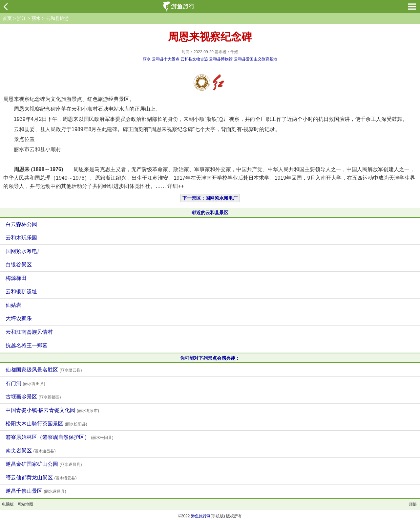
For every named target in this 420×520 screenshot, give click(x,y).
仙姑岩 (13, 305)
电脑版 (8, 504)
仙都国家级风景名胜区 (44, 370)
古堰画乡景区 (33, 397)
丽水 (36, 18)
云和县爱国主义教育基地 (256, 59)
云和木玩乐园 (21, 238)
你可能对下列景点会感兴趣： (210, 358)
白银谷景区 (19, 265)
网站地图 (25, 504)
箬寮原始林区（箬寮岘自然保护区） (59, 437)
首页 (7, 18)
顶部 (413, 504)
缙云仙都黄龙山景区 (41, 477)
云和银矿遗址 (21, 292)
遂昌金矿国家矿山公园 (44, 464)
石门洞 (25, 383)
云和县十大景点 (166, 59)
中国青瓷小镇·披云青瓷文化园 (52, 410)
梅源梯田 (16, 278)
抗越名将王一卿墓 (27, 345)
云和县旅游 (57, 18)
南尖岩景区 (31, 451)
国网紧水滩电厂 (24, 251)
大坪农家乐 (19, 318)
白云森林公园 (21, 224)
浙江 (22, 18)
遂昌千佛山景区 (36, 491)
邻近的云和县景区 (210, 213)
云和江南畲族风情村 (29, 332)
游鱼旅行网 (201, 516)
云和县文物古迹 (194, 59)
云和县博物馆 (221, 59)
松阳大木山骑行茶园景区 (46, 424)
